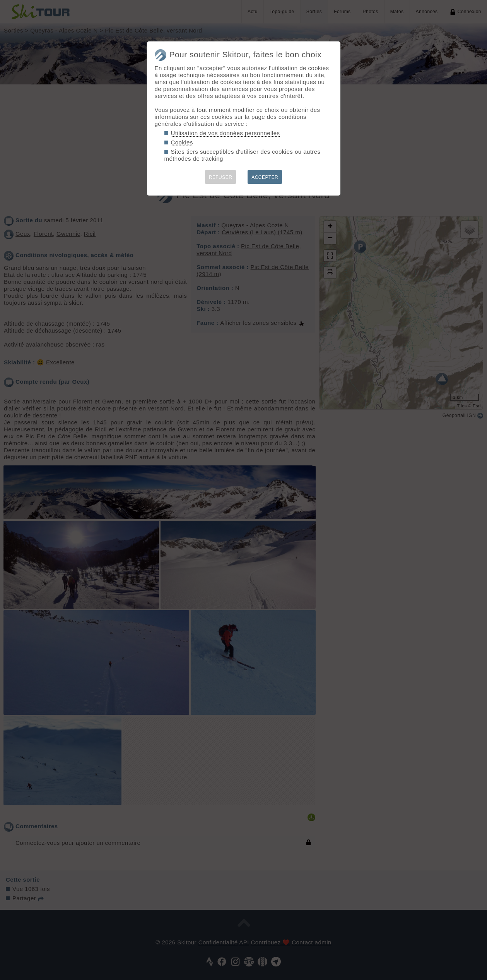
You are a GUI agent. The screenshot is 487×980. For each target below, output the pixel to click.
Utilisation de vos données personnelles (226, 133)
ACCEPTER (265, 177)
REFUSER (221, 177)
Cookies (182, 142)
